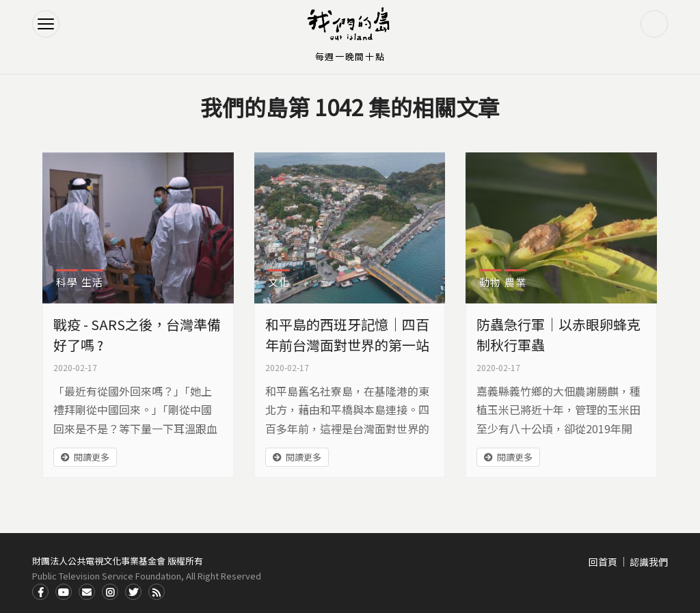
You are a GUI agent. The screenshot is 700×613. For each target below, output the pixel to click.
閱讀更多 (92, 457)
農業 (515, 282)
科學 (67, 282)
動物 (490, 282)
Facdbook (40, 592)
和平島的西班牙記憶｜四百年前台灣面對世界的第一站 (347, 335)
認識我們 (649, 562)
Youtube (64, 592)
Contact (87, 592)
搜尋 (654, 24)
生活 (92, 282)
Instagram (110, 592)
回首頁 (603, 562)
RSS (157, 592)
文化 (279, 282)
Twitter (133, 592)
